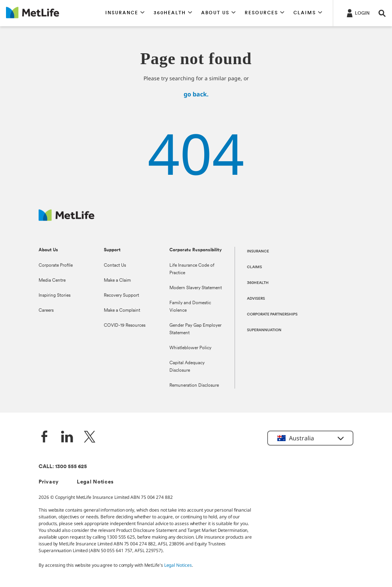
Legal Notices (95, 482)
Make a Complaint (122, 311)
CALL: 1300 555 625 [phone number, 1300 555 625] (63, 467)
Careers (46, 311)
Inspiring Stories (55, 296)
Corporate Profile (56, 266)
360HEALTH (258, 283)
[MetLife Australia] (67, 219)
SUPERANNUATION (264, 330)
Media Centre (52, 281)
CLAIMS (254, 267)
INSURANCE (258, 251)
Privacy (49, 482)
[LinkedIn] (67, 438)
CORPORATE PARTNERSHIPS (272, 315)
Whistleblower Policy (190, 348)
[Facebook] (45, 438)
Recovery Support (121, 296)
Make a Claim (117, 281)
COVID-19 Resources (125, 326)
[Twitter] (90, 438)
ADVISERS (256, 299)
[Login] (357, 13)
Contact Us (115, 266)
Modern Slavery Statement (196, 288)
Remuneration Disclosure (194, 386)
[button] (125, 13)
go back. (196, 94)
